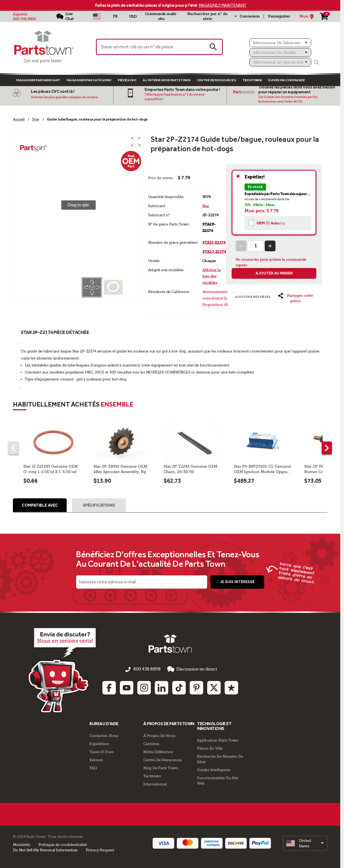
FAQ (93, 767)
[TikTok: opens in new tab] (179, 687)
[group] (78, 205)
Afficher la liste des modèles (212, 276)
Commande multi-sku (161, 16)
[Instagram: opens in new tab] (144, 687)
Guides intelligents (214, 769)
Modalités (22, 844)
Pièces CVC (127, 80)
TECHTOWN (252, 80)
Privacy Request (100, 849)
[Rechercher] (317, 62)
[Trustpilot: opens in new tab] (231, 687)
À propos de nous (159, 735)
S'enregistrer (279, 16)
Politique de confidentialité (63, 844)
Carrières (151, 743)
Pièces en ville (210, 748)
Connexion (250, 16)
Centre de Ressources (216, 80)
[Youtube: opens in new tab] (127, 687)
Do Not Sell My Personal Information (45, 849)
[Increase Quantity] (270, 246)
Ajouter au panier (274, 273)
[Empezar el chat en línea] (53, 671)
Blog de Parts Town (161, 767)
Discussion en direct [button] (189, 670)
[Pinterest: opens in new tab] (196, 687)
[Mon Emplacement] (307, 16)
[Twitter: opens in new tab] (214, 687)
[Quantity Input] (256, 246)
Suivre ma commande (286, 80)
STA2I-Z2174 (214, 243)
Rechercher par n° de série (207, 16)
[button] (136, 142)
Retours (96, 759)
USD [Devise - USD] (133, 17)
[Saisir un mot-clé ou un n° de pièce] (150, 47)
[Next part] (327, 448)
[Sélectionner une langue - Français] (115, 16)
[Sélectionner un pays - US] (97, 16)
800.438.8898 (24, 19)
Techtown (152, 775)
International (155, 783)
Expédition (99, 743)
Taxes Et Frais (101, 751)
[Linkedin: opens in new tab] (162, 687)
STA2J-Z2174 (214, 252)
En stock (255, 187)
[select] (305, 842)
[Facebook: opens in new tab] (109, 687)
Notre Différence (158, 751)
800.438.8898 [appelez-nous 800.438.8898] (148, 671)
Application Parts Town (218, 740)
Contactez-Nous (104, 735)
